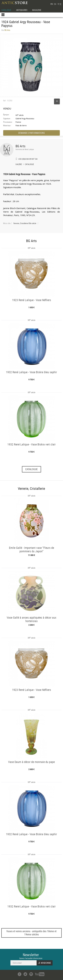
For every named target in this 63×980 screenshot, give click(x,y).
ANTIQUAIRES (22, 10)
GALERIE (19, 165)
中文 (60, 4)
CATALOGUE (6, 10)
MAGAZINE (37, 10)
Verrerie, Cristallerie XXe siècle (25, 223)
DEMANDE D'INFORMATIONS (32, 133)
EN (55, 4)
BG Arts (20, 146)
